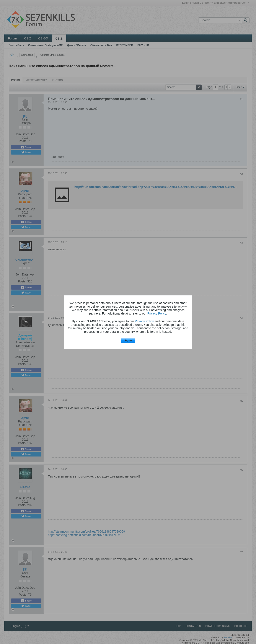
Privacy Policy (157, 313)
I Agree (128, 340)
